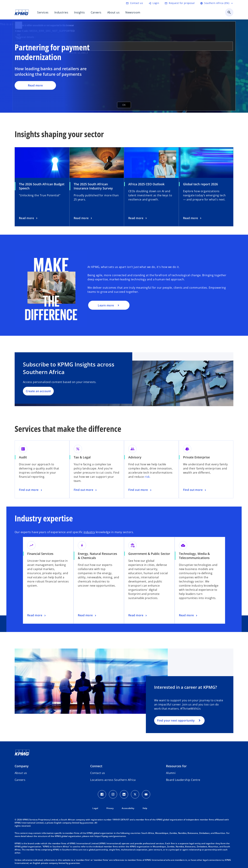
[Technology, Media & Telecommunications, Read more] (188, 615)
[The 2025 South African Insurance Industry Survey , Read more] (83, 218)
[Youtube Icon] (146, 794)
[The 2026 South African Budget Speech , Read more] (29, 218)
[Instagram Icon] (113, 794)
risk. (148, 477)
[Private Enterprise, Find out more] (195, 490)
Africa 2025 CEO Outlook (146, 184)
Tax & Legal (82, 457)
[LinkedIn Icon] (124, 794)
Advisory (135, 457)
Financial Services (40, 554)
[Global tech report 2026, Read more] (193, 218)
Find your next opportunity (176, 720)
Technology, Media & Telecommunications (194, 556)
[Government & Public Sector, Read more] (138, 615)
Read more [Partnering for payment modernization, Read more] (35, 85)
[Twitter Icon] (135, 794)
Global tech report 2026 (200, 184)
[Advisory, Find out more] (140, 490)
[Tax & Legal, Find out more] (86, 490)
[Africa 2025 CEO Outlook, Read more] (138, 218)
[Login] (154, 3)
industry (89, 532)
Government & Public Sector (149, 554)
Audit (23, 457)
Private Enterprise (196, 457)
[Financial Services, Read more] (37, 615)
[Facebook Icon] (102, 794)
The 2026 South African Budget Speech (42, 186)
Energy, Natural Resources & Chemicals (97, 556)
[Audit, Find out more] (31, 490)
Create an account (38, 391)
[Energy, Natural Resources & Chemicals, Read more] (87, 615)
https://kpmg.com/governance (110, 836)
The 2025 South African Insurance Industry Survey (93, 186)
